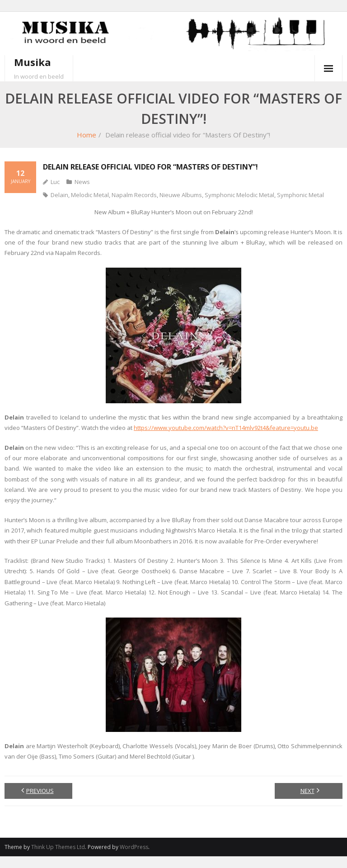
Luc (55, 182)
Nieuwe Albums (181, 195)
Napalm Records (134, 195)
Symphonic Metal (300, 195)
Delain (59, 195)
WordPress (134, 847)
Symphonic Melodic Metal (239, 195)
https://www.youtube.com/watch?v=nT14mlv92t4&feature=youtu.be (226, 428)
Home (87, 135)
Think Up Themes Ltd (58, 847)
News (82, 182)
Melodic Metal (90, 195)
